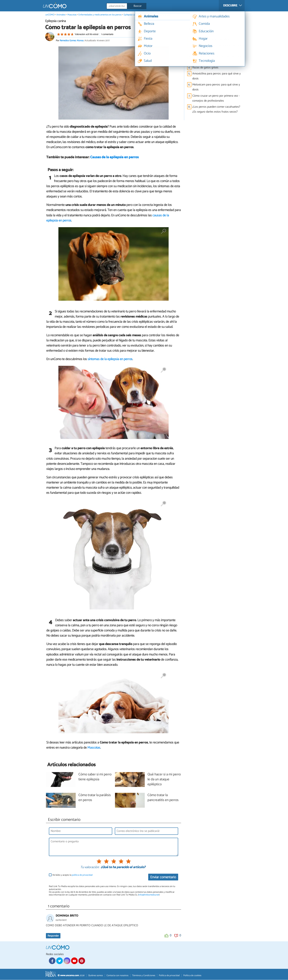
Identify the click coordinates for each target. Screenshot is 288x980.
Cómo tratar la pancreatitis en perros (163, 798)
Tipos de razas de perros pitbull (211, 39)
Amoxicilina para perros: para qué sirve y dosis (216, 76)
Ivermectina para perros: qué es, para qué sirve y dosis (217, 48)
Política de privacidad (169, 976)
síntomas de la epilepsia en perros (110, 359)
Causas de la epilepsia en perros (114, 157)
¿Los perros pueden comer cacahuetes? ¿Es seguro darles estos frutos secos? (216, 109)
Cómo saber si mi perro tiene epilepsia (95, 777)
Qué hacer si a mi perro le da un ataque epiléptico (164, 780)
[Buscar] (143, 6)
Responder (53, 936)
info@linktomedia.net (149, 895)
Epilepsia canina (131, 15)
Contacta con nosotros (117, 976)
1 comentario (107, 34)
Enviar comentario (163, 877)
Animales (61, 15)
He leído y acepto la (72, 875)
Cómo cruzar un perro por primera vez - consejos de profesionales (216, 98)
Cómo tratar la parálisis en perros (95, 798)
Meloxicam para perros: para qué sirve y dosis (216, 87)
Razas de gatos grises (205, 68)
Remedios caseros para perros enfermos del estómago (217, 59)
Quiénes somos (96, 976)
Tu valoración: (90, 868)
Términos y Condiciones (144, 976)
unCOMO (50, 15)
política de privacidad (82, 875)
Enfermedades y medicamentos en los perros (100, 15)
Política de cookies (192, 976)
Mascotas (72, 15)
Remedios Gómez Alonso (72, 41)
